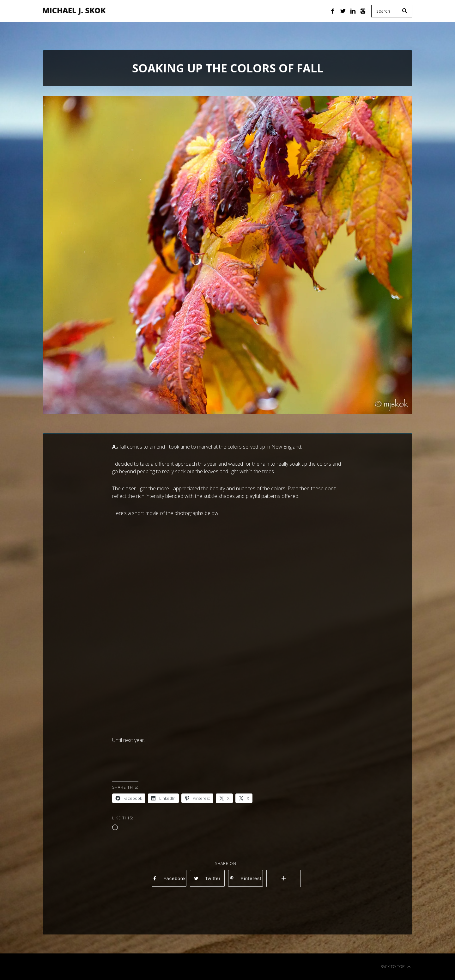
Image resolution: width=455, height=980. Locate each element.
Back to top (396, 967)
